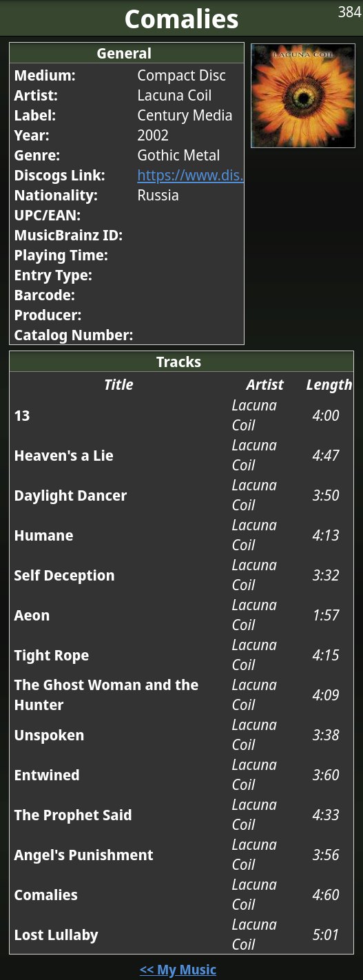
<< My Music (178, 969)
